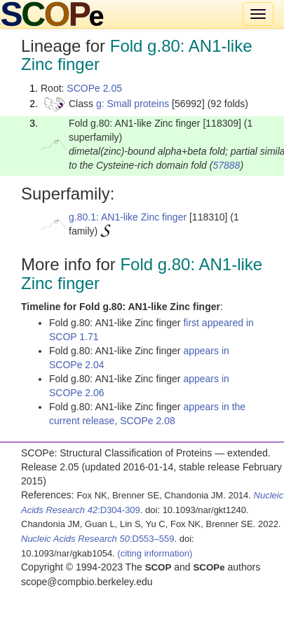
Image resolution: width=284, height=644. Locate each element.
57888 (226, 165)
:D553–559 (98, 539)
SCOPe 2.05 (94, 88)
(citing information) (155, 553)
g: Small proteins (133, 104)
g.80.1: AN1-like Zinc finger (128, 217)
